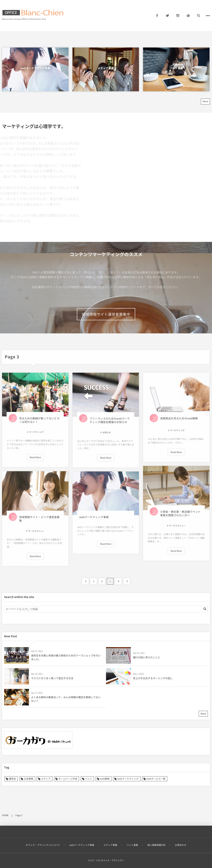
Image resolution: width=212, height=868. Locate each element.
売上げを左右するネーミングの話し (153, 678)
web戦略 (105, 779)
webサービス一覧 (156, 779)
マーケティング (36, 435)
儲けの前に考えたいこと (147, 657)
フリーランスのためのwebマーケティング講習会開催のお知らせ (110, 423)
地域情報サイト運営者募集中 (106, 323)
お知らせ (107, 435)
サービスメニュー (177, 528)
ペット (89, 779)
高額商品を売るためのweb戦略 (179, 421)
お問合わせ (181, 842)
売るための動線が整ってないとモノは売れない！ (39, 423)
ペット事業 (176, 68)
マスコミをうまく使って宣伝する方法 (52, 678)
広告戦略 (29, 779)
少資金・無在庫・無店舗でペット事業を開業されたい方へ (180, 516)
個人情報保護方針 (157, 842)
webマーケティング (128, 779)
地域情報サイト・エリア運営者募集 (39, 521)
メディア (46, 779)
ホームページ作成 (68, 779)
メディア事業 (106, 68)
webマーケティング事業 (35, 68)
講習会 (12, 779)
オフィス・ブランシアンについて (43, 842)
